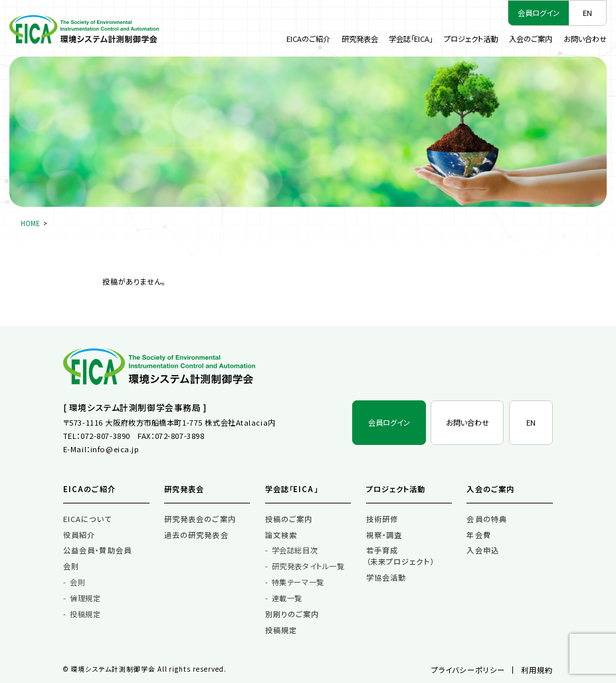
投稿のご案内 (289, 519)
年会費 (478, 535)
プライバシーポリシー (468, 670)
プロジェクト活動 (471, 39)
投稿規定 (85, 614)
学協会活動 (386, 577)
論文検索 (281, 535)
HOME (30, 223)
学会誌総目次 (295, 550)
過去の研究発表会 (196, 535)
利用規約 (537, 670)
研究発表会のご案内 (200, 519)
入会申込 (483, 550)
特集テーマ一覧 (298, 582)
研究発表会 (360, 39)
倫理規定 (85, 598)
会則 (71, 566)
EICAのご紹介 (308, 39)
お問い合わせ (585, 39)
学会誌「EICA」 (411, 39)
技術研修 (382, 519)
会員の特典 (487, 519)
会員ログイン (539, 13)
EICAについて (87, 519)
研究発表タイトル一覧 (308, 566)
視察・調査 (384, 535)
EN (587, 13)
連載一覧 (287, 598)
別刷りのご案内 (292, 614)
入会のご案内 (531, 39)
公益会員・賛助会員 (97, 550)
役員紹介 (79, 535)
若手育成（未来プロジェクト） (400, 556)
